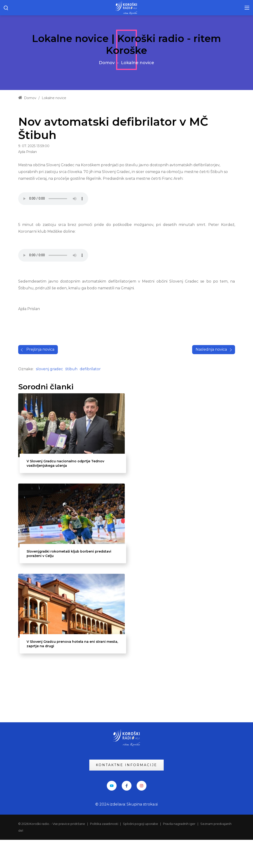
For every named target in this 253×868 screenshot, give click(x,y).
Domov (107, 63)
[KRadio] (126, 7)
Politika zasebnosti (104, 852)
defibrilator (90, 467)
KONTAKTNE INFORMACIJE (126, 793)
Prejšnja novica (40, 448)
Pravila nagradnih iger (179, 852)
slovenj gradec (49, 467)
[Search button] (6, 8)
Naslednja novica (211, 448)
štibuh (71, 467)
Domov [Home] (27, 98)
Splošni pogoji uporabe (140, 852)
